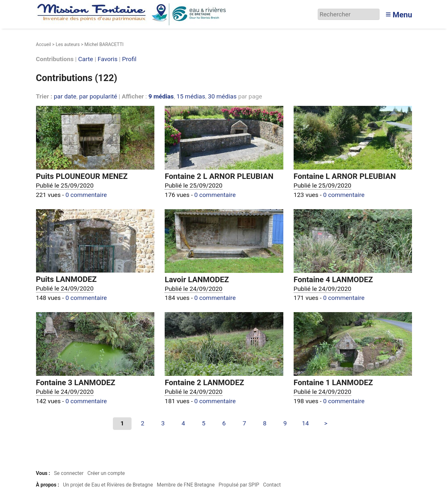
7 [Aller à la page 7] (244, 423)
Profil (129, 59)
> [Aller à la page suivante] (326, 423)
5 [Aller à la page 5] (204, 423)
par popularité (98, 96)
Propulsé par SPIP (239, 485)
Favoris (108, 59)
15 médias (191, 96)
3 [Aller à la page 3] (163, 423)
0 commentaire (86, 195)
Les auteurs (68, 45)
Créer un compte (106, 473)
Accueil (44, 45)
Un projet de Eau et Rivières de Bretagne (108, 485)
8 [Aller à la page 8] (265, 423)
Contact (272, 485)
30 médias (222, 96)
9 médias (161, 96)
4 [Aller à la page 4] (183, 423)
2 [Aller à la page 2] (143, 423)
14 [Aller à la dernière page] (306, 423)
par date (65, 96)
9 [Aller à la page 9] (285, 423)
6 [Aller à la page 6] (224, 423)
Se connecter (69, 473)
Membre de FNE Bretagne (186, 485)
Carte (86, 59)
